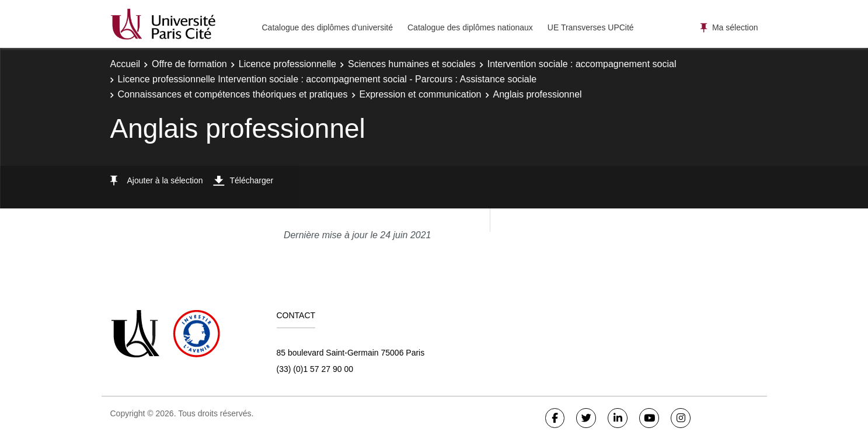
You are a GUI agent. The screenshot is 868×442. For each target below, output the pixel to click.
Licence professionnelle (287, 64)
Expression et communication (421, 94)
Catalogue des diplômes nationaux (470, 27)
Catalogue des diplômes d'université (327, 27)
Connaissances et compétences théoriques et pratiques (233, 94)
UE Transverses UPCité (591, 27)
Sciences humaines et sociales (412, 64)
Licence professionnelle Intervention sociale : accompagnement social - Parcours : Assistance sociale (327, 79)
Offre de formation (189, 64)
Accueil (126, 64)
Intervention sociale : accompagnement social (582, 64)
